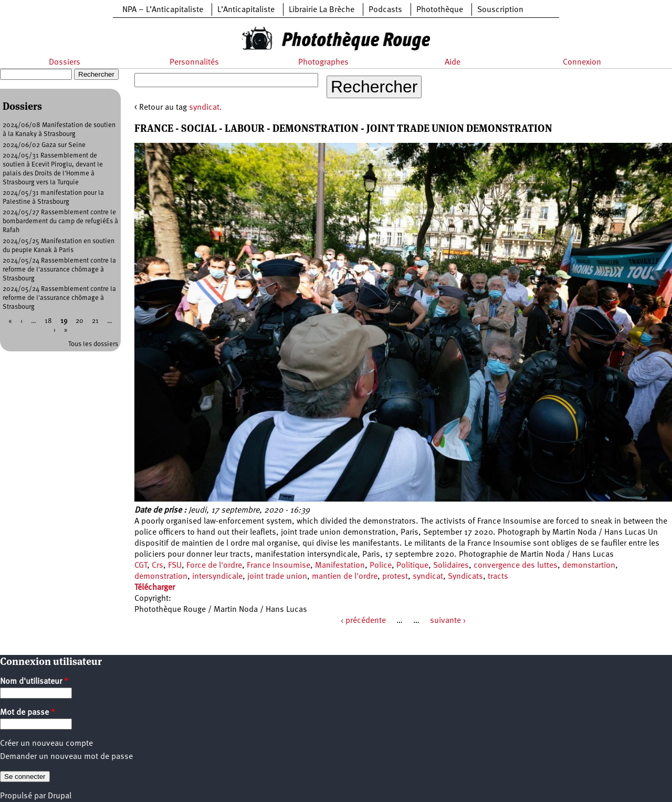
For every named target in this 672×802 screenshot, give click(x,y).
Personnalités (194, 63)
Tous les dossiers (93, 344)
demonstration (161, 577)
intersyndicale (217, 577)
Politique (412, 566)
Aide (453, 63)
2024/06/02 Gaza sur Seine (44, 145)
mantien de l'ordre (345, 577)
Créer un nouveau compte (46, 744)
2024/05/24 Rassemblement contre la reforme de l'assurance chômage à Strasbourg (59, 270)
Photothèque (440, 10)
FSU (175, 566)
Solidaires (451, 566)
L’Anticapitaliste (246, 10)
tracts (498, 577)
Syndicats (465, 577)
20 (80, 321)
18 (48, 321)
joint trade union (277, 577)
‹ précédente (363, 621)
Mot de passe (28, 713)
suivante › (448, 621)
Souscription (500, 10)
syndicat (428, 577)
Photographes (323, 63)
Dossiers (65, 63)
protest (395, 577)
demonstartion (589, 566)
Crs (157, 566)
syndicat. (206, 108)
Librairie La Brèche (322, 10)
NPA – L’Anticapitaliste (163, 10)
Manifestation (340, 566)
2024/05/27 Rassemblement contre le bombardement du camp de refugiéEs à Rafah (60, 221)
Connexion (582, 63)
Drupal (60, 796)
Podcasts (385, 10)
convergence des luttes (516, 566)
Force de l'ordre (214, 566)
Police (381, 566)
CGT (141, 566)
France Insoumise (279, 566)
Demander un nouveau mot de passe (66, 757)
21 (95, 321)
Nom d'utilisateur (34, 682)
